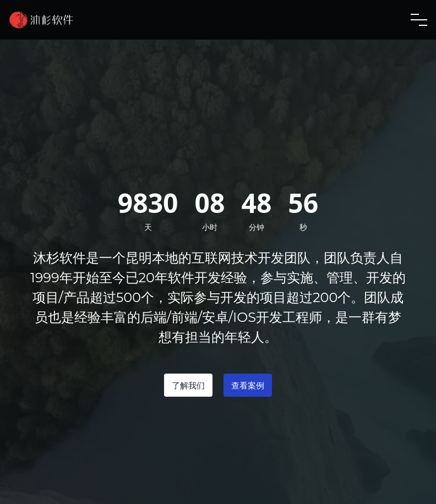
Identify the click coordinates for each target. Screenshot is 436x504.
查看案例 (248, 385)
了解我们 (188, 385)
